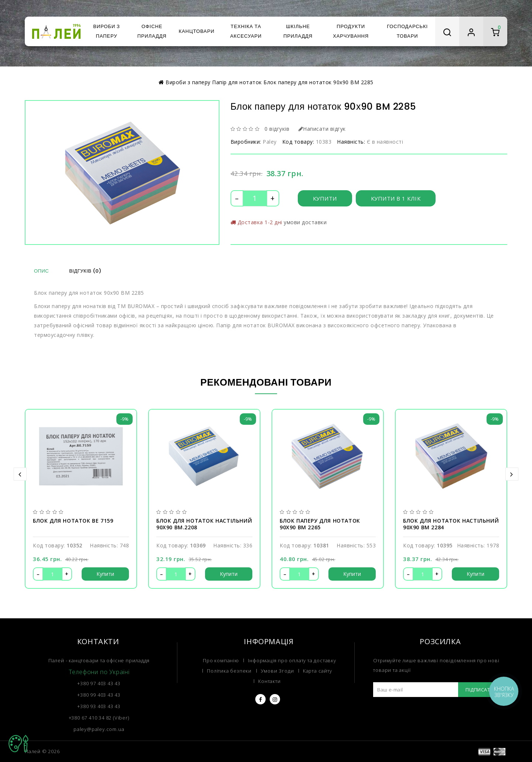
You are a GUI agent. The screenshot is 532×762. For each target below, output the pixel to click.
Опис (41, 271)
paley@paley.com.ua (99, 729)
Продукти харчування (351, 31)
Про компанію (221, 660)
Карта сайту (318, 671)
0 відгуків (277, 129)
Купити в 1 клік (396, 198)
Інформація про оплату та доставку (292, 660)
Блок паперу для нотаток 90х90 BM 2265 (320, 524)
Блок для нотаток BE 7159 (73, 521)
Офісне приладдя (152, 31)
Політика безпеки (229, 671)
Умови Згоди (277, 671)
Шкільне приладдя (298, 31)
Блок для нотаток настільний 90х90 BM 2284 (451, 524)
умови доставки (305, 222)
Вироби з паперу (106, 31)
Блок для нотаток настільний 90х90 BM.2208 (204, 524)
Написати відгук (322, 129)
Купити (325, 198)
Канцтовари (197, 31)
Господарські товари (407, 31)
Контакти (269, 681)
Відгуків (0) (85, 271)
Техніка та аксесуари (246, 31)
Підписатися (483, 690)
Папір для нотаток (237, 82)
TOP (18, 744)
